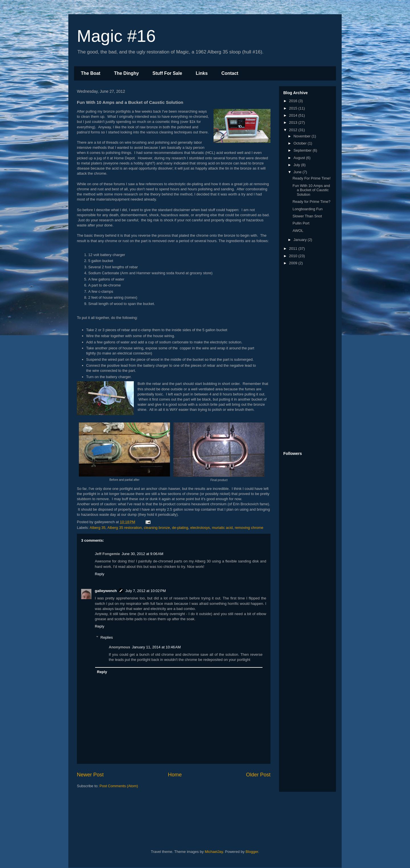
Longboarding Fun (307, 209)
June (298, 172)
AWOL (298, 231)
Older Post (258, 775)
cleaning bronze (157, 528)
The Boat (91, 73)
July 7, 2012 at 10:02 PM (145, 591)
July (297, 165)
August (300, 158)
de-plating (180, 528)
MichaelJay (214, 852)
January (301, 240)
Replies (107, 637)
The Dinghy (126, 73)
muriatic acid (222, 528)
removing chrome (249, 528)
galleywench (106, 591)
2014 (294, 115)
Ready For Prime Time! (311, 178)
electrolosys (200, 528)
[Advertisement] (306, 359)
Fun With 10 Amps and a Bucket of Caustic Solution (311, 190)
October (301, 143)
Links (202, 73)
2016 (294, 101)
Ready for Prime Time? (311, 202)
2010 (294, 256)
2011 (294, 249)
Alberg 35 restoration (125, 528)
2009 (294, 263)
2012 (294, 130)
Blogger (252, 852)
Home (175, 775)
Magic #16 (116, 36)
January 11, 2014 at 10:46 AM (156, 647)
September (303, 150)
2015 (294, 108)
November (303, 136)
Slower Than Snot (307, 216)
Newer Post (90, 775)
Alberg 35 (98, 528)
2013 (294, 122)
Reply (100, 574)
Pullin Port (301, 223)
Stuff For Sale (167, 73)
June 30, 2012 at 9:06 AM (142, 554)
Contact (230, 73)
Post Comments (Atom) (119, 786)
